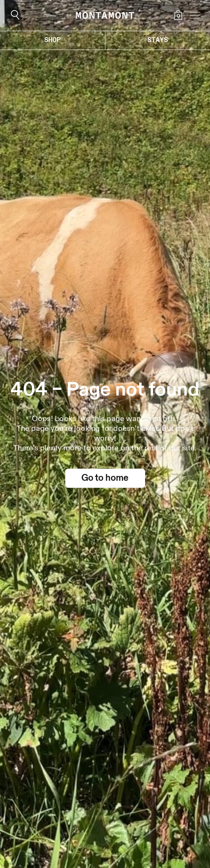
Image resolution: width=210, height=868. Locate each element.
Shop (52, 40)
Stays (158, 40)
